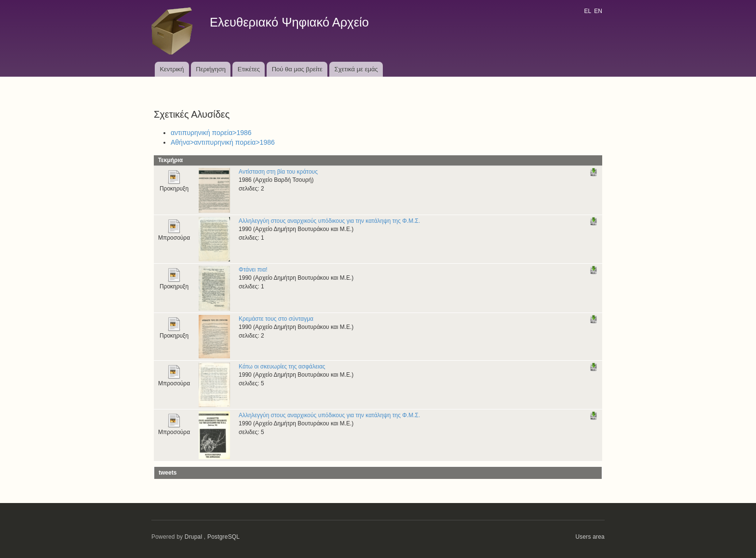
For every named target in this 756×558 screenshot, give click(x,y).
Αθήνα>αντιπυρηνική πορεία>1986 (223, 142)
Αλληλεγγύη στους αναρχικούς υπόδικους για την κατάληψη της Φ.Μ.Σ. (329, 221)
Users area (590, 537)
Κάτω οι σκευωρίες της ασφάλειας (282, 367)
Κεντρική (172, 69)
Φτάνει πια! (253, 270)
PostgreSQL (223, 537)
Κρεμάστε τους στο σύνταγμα (276, 319)
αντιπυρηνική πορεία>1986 (211, 133)
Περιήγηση (211, 69)
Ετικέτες (249, 69)
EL (587, 11)
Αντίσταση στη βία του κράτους (278, 172)
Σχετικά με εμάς (356, 69)
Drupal (194, 537)
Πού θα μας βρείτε (297, 69)
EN (598, 11)
